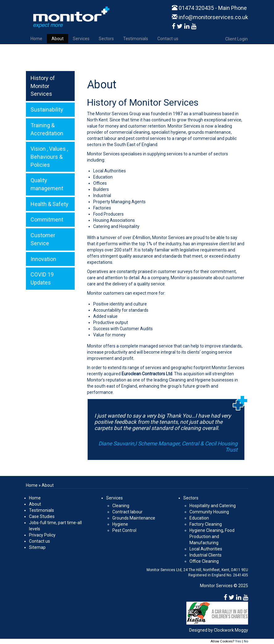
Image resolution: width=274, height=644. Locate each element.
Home (36, 39)
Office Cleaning (204, 561)
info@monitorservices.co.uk (210, 17)
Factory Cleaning (206, 524)
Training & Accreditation (47, 129)
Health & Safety (50, 204)
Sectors (106, 39)
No (246, 641)
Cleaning (121, 506)
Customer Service (43, 239)
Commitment (47, 219)
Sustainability (47, 109)
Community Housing (209, 512)
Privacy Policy (42, 535)
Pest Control (124, 530)
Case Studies (42, 516)
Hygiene (120, 524)
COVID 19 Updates (42, 278)
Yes (238, 641)
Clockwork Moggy (231, 630)
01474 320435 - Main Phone (209, 8)
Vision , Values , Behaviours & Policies (49, 157)
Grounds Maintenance (134, 518)
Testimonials (136, 39)
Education (199, 518)
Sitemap (37, 547)
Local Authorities (206, 549)
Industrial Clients (205, 555)
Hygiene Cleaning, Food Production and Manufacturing (212, 537)
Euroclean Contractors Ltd (147, 374)
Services (81, 39)
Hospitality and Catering (213, 506)
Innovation (43, 259)
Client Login (237, 39)
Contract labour (127, 512)
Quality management (47, 184)
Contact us (168, 39)
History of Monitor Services (43, 86)
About (58, 39)
